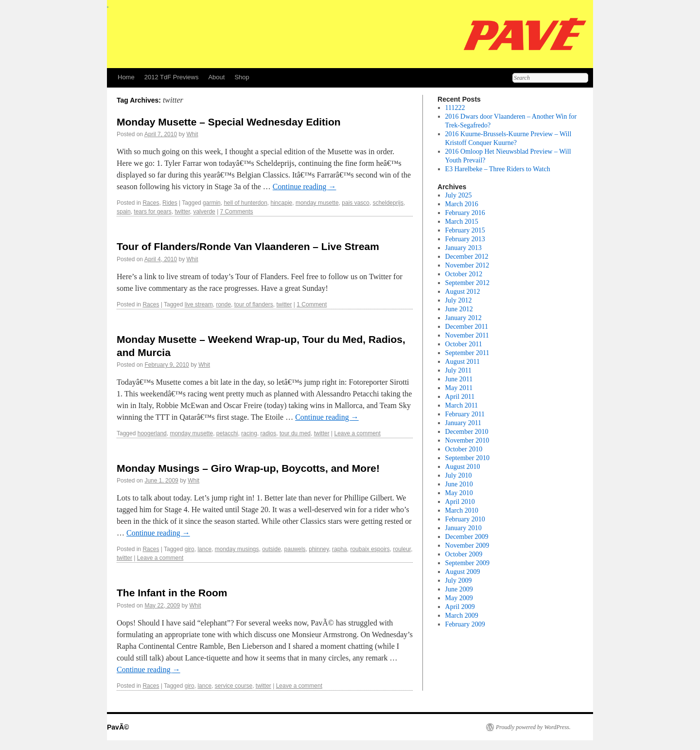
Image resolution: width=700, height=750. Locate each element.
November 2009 (467, 545)
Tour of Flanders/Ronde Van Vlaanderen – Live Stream (248, 246)
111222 (455, 108)
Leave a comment (357, 433)
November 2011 (467, 335)
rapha (340, 549)
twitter (182, 212)
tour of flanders (254, 304)
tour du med (295, 433)
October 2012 (464, 274)
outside (271, 549)
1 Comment (312, 304)
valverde (204, 212)
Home (126, 77)
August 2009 (463, 572)
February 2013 (465, 239)
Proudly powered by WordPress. (533, 727)
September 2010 (467, 458)
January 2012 (464, 318)
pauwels (295, 549)
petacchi (227, 433)
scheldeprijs (388, 203)
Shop (242, 77)
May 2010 (459, 493)
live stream (199, 304)
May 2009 (459, 598)
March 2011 (462, 405)
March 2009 (462, 616)
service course (234, 686)
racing (249, 433)
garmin (212, 203)
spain (124, 212)
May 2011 (459, 388)
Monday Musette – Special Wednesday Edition (229, 122)
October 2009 (464, 554)
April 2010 (460, 502)
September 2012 (467, 283)
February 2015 (465, 230)
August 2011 (463, 362)
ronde (223, 304)
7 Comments (237, 212)
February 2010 (465, 519)
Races (151, 203)
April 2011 (460, 397)
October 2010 (464, 449)
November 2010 (467, 440)
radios (269, 433)
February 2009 (465, 624)
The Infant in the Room (172, 593)
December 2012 (467, 257)
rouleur (402, 549)
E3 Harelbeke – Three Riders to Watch (498, 169)
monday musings (237, 549)
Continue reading (305, 187)
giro (190, 549)
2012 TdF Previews (172, 77)
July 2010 (459, 475)
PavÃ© (118, 727)
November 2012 (467, 265)
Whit (192, 134)
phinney (319, 549)
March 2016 (462, 204)
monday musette (317, 203)
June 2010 (459, 484)
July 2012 (459, 300)
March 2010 (462, 510)
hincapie (282, 203)
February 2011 (465, 414)
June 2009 (459, 589)
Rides (170, 203)
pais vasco (356, 203)
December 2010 (467, 432)
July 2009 (459, 580)
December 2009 (467, 537)
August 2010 (463, 467)
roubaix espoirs (370, 549)
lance (204, 549)
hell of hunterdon (245, 203)
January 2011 (464, 423)
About (216, 77)
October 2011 (464, 344)
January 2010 (464, 528)
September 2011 (467, 353)
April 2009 (460, 607)
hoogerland (152, 433)
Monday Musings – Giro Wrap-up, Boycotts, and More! (248, 468)
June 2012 (459, 309)
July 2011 (458, 370)
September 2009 (467, 563)
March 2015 (462, 222)
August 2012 (463, 292)
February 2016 (465, 213)
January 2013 (464, 248)
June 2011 (459, 379)
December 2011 (467, 327)
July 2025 (459, 195)
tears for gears (152, 212)
